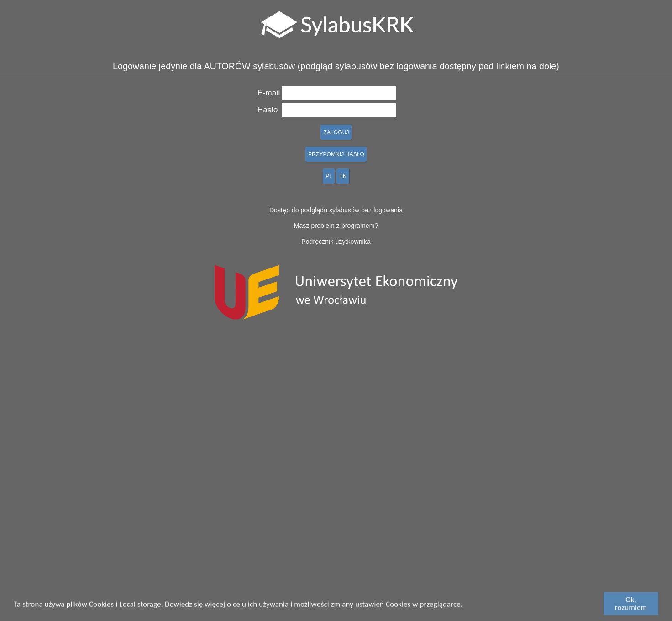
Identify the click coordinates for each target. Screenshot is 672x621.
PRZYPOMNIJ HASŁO (336, 154)
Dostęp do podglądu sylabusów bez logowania (336, 210)
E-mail (269, 93)
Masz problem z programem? (336, 226)
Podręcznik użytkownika (336, 242)
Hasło (268, 110)
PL (329, 176)
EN (343, 176)
